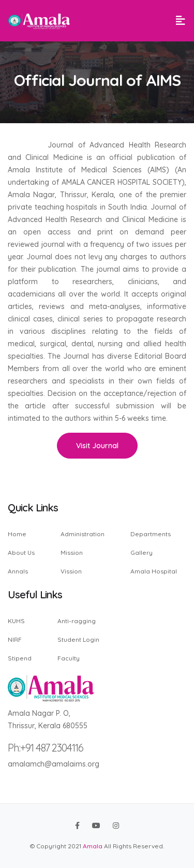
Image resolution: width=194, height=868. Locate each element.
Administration (83, 534)
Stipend (20, 658)
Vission (71, 571)
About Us (21, 553)
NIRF (15, 639)
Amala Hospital (154, 571)
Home (17, 534)
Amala (93, 846)
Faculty (69, 658)
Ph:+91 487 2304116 (46, 748)
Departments (151, 534)
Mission (72, 553)
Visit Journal (97, 446)
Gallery (141, 553)
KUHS (16, 621)
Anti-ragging (77, 621)
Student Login (78, 639)
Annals (18, 571)
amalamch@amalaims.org (54, 764)
